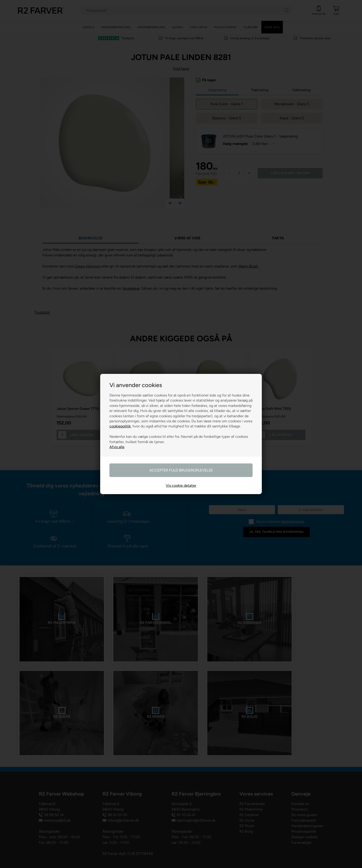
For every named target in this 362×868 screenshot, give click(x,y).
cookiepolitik (120, 426)
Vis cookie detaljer (181, 485)
